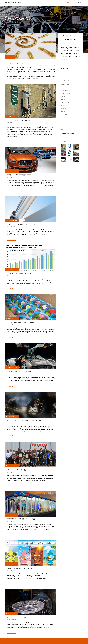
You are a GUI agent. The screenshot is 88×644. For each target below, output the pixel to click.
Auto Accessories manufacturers (20, 321)
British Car (63, 96)
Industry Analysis (64, 109)
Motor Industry (64, 115)
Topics (73, 3)
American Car (64, 87)
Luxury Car (63, 118)
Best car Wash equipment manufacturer (23, 516)
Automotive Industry (65, 93)
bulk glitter (42, 66)
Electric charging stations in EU (20, 120)
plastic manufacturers (40, 131)
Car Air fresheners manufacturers (21, 565)
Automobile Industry (65, 84)
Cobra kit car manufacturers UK (20, 272)
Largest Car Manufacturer (66, 90)
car (69, 133)
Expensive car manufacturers (19, 370)
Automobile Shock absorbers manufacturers (25, 419)
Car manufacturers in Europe (19, 175)
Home (68, 3)
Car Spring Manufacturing (18, 467)
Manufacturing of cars (16, 614)
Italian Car (63, 112)
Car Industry (63, 99)
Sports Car (63, 121)
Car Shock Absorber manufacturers (22, 223)
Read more (12, 141)
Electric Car (10, 123)
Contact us (79, 3)
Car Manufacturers (12, 177)
